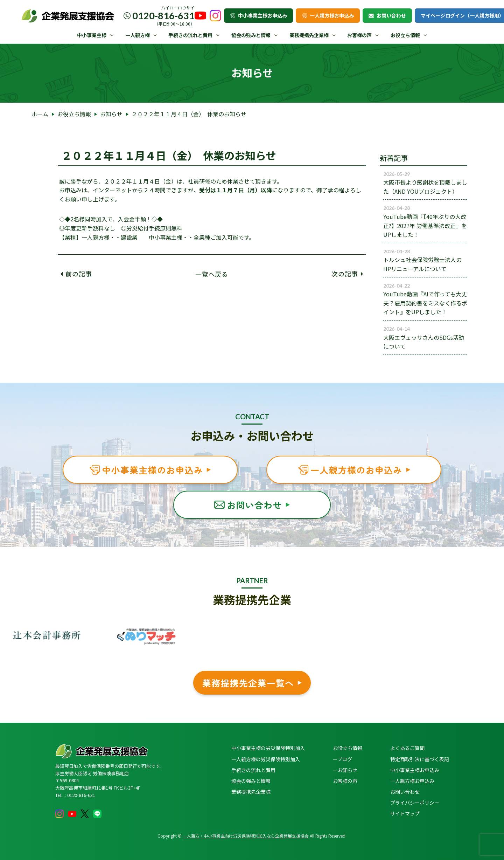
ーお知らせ (345, 770)
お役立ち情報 (405, 35)
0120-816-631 (163, 16)
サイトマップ (405, 813)
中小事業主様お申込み (258, 15)
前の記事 (76, 274)
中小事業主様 (92, 35)
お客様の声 (359, 35)
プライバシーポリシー (415, 803)
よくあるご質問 (407, 748)
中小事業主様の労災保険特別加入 (268, 748)
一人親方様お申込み (328, 15)
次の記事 (347, 274)
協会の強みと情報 (251, 35)
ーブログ (342, 759)
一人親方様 (138, 35)
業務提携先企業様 (309, 35)
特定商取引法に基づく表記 (420, 759)
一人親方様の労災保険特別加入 (266, 759)
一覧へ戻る (212, 274)
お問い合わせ (387, 15)
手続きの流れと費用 (190, 35)
